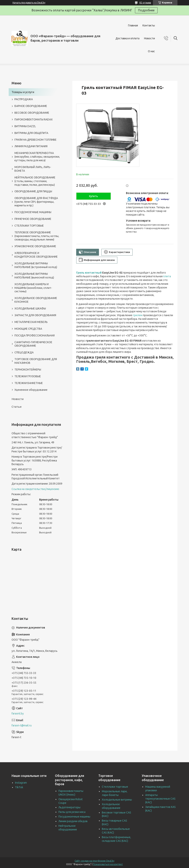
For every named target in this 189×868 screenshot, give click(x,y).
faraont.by (18, 713)
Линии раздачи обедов (73, 821)
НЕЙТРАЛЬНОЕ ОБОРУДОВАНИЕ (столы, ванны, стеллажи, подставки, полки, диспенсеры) (35, 181)
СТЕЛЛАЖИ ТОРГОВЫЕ (29, 226)
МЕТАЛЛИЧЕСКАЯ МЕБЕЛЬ (31, 322)
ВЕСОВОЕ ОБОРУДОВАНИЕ (32, 113)
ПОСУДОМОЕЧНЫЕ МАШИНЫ (33, 212)
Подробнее (146, 10)
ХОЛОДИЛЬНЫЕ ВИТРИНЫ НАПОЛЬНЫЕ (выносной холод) (34, 276)
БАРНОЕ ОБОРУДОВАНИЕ (31, 106)
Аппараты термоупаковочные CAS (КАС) (160, 799)
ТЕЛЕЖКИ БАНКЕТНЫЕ (29, 383)
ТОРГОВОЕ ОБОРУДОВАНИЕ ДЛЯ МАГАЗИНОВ (36, 361)
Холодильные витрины (117, 800)
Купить (94, 196)
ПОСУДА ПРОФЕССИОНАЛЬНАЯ (35, 335)
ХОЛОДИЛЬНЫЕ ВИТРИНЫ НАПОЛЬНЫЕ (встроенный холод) (36, 265)
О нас (151, 51)
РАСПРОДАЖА (24, 99)
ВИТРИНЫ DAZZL (25, 126)
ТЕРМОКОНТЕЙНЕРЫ (28, 370)
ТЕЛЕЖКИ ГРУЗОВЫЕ (28, 376)
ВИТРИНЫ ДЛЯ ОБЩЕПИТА (31, 133)
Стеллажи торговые (115, 787)
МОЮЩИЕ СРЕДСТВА (28, 329)
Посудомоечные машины (74, 817)
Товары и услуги (23, 92)
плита (167, 276)
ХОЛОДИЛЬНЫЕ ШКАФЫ (30, 308)
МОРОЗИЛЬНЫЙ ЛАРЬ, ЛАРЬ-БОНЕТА (33, 169)
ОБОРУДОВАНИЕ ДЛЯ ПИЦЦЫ (33, 191)
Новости (149, 38)
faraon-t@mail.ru (22, 725)
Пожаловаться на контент (108, 864)
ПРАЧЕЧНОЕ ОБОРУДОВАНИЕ (33, 219)
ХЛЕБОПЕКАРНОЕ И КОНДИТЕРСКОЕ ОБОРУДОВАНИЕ (36, 255)
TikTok (19, 787)
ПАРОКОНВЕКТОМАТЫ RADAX (34, 119)
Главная (133, 25)
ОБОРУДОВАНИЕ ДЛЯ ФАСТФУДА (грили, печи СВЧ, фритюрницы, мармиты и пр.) (36, 202)
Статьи (16, 407)
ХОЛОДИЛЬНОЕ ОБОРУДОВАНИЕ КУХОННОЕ (36, 300)
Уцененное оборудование (31, 390)
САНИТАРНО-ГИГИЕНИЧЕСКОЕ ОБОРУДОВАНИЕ (33, 344)
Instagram (21, 783)
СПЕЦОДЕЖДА (24, 352)
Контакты (149, 25)
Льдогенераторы (69, 807)
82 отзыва (145, 3)
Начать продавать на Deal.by (29, 3)
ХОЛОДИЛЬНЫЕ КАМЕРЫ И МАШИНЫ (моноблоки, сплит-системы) (33, 288)
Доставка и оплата (127, 38)
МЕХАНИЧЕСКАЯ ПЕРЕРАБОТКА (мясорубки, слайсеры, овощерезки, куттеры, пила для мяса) (37, 157)
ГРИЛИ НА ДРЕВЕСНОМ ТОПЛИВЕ (35, 140)
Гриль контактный (89, 273)
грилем (138, 315)
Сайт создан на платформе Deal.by (94, 861)
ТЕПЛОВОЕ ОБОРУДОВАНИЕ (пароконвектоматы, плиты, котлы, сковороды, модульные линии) (37, 236)
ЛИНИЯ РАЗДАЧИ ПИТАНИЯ (31, 146)
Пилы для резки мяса (72, 812)
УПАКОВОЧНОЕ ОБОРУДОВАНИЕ (35, 246)
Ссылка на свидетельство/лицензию (35, 489)
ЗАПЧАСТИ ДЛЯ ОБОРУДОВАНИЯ (35, 315)
